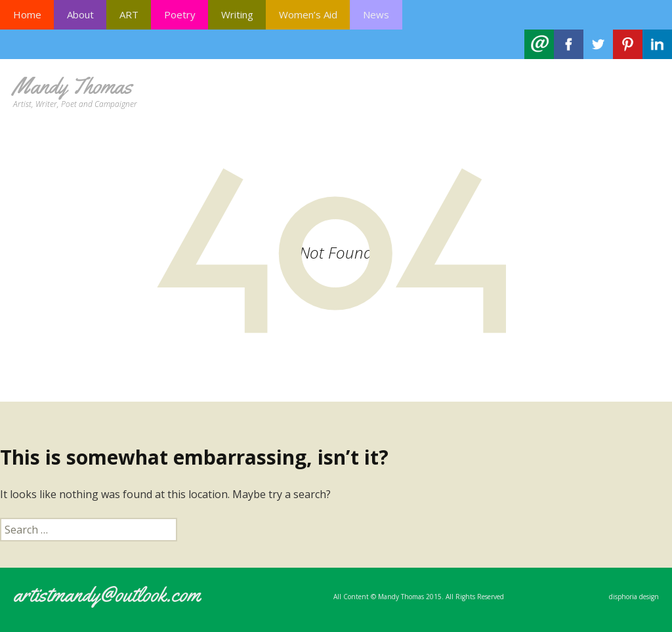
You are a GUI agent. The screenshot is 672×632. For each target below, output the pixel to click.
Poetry (180, 14)
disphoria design (634, 597)
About (80, 14)
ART (129, 14)
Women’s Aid (308, 14)
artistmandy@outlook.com (107, 594)
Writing (237, 14)
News (376, 14)
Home (27, 14)
